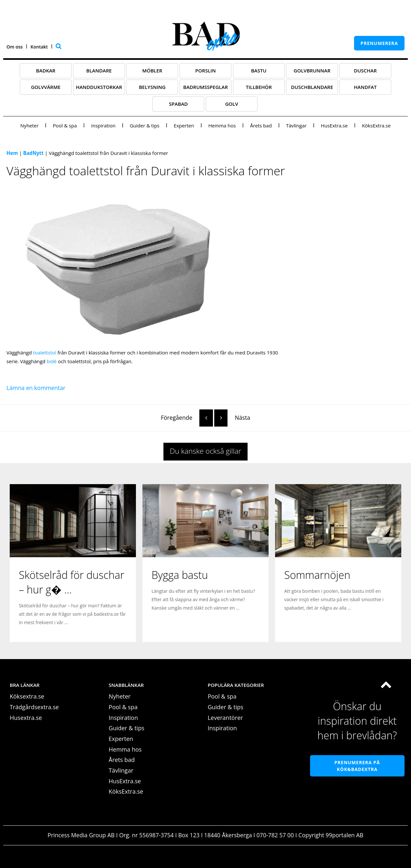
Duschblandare (312, 87)
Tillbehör (259, 87)
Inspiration (103, 125)
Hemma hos (222, 125)
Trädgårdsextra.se (34, 707)
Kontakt (39, 47)
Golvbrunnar (312, 71)
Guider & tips (145, 125)
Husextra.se (26, 718)
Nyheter (29, 125)
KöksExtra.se (376, 125)
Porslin (205, 71)
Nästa (232, 418)
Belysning (152, 87)
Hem (12, 153)
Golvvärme (46, 87)
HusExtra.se (334, 125)
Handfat (365, 87)
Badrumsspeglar (205, 87)
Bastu (259, 71)
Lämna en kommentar (36, 388)
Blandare (99, 71)
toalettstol (45, 353)
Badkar (46, 71)
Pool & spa (65, 125)
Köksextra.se (27, 696)
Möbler (152, 71)
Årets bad (261, 125)
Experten (184, 125)
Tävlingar (296, 125)
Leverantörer (225, 718)
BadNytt (33, 153)
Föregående (187, 418)
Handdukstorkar (99, 87)
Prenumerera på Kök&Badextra (357, 766)
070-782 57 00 (275, 835)
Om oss (15, 47)
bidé (52, 361)
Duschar (365, 71)
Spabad (178, 104)
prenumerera (379, 43)
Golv (232, 104)
